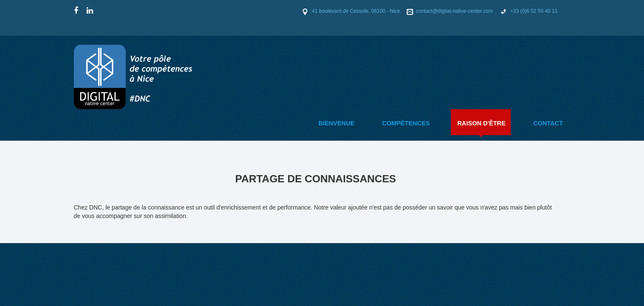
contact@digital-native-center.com (456, 11)
